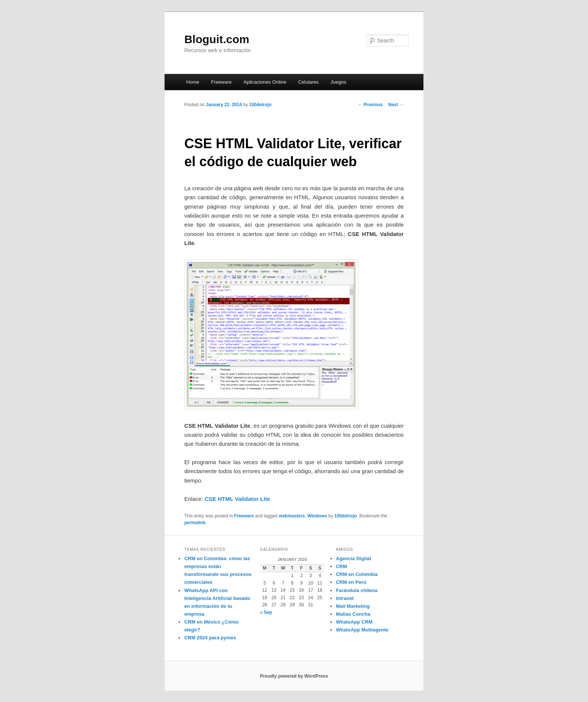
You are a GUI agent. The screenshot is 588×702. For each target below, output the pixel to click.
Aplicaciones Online (265, 82)
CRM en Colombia (357, 574)
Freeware (221, 82)
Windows (317, 516)
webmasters (292, 516)
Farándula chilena (357, 590)
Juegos (338, 82)
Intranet (345, 598)
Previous (370, 105)
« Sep (266, 612)
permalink (195, 523)
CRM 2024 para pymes (210, 638)
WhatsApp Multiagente (362, 630)
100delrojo (260, 105)
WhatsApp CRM (354, 622)
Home (193, 82)
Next (396, 105)
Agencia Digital (354, 558)
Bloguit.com (217, 39)
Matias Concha (353, 614)
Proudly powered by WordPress (294, 676)
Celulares (308, 82)
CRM (342, 566)
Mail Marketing (353, 606)
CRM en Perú (351, 582)
